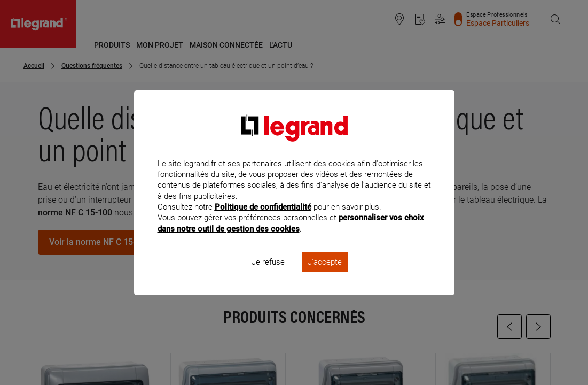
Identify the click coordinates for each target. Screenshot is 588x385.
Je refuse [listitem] (268, 276)
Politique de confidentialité (263, 221)
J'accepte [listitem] (325, 276)
